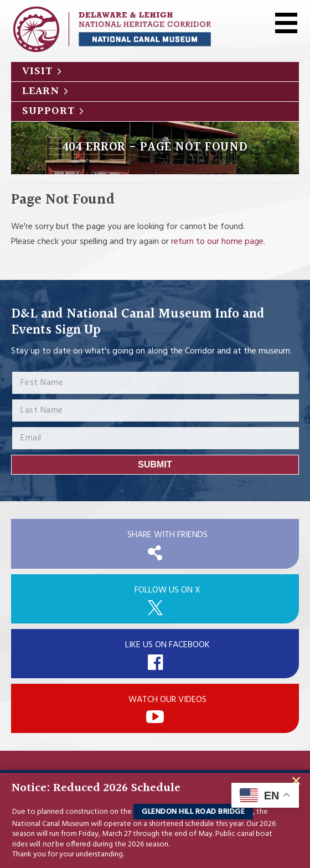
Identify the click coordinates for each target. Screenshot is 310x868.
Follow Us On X (167, 590)
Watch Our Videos (167, 700)
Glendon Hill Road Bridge (193, 812)
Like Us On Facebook (167, 645)
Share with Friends (167, 535)
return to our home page (217, 242)
